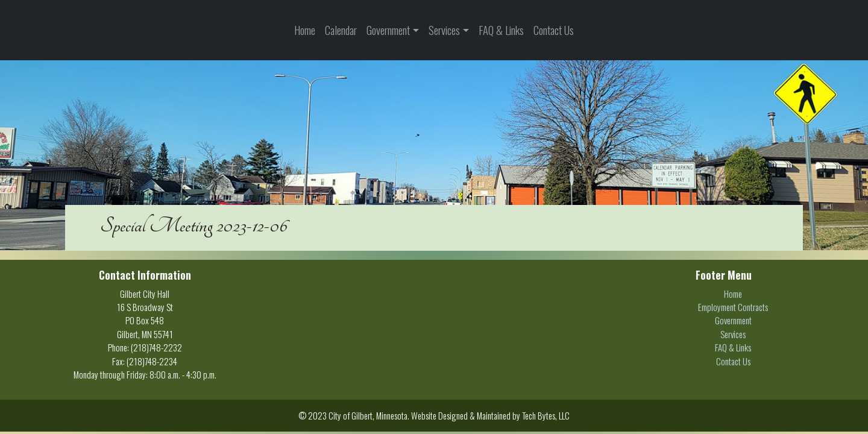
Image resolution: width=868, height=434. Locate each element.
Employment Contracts (733, 307)
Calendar (341, 30)
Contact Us (554, 30)
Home (305, 30)
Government (388, 30)
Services (444, 30)
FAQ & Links (501, 30)
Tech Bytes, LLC (546, 415)
